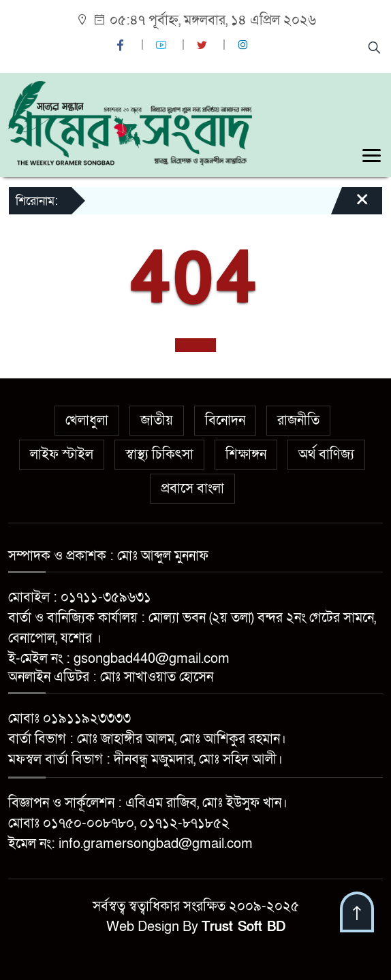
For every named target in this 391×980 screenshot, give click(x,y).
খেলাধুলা (87, 421)
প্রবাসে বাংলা (192, 489)
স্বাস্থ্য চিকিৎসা (159, 455)
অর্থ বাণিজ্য (326, 455)
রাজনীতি (298, 421)
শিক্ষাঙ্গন (246, 455)
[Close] (350, 206)
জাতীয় (157, 421)
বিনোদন (225, 421)
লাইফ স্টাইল (62, 455)
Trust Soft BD (244, 927)
